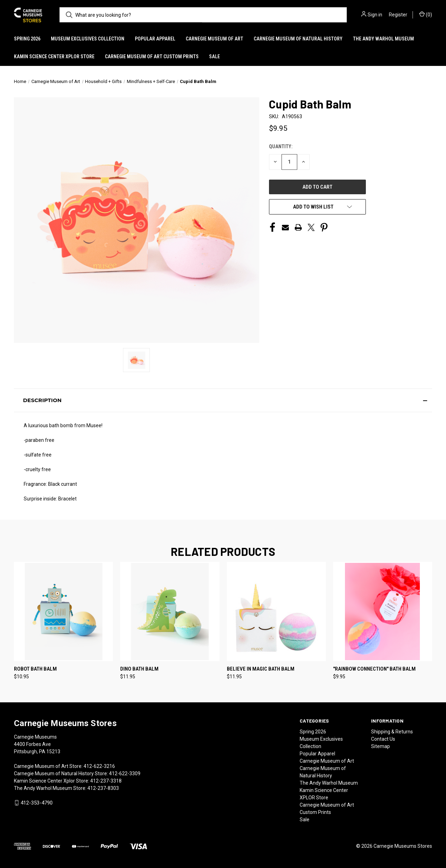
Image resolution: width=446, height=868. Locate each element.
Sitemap (380, 746)
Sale (214, 56)
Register (398, 15)
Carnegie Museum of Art (214, 39)
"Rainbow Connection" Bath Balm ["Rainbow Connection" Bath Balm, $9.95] (374, 669)
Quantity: (281, 146)
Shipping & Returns (392, 732)
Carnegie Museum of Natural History (298, 39)
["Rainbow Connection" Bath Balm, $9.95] (383, 612)
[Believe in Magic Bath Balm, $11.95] (276, 612)
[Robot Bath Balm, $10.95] (63, 612)
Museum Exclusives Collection (88, 39)
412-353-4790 (37, 803)
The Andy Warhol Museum (383, 39)
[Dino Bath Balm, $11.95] (170, 612)
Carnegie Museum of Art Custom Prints (152, 56)
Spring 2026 (27, 39)
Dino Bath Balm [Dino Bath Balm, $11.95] (139, 669)
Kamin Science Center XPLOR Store (54, 56)
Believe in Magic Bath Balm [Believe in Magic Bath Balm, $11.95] (261, 669)
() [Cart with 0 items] (426, 14)
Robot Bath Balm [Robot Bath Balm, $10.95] (35, 669)
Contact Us (383, 739)
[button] (223, 400)
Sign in (375, 15)
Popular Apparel (155, 39)
